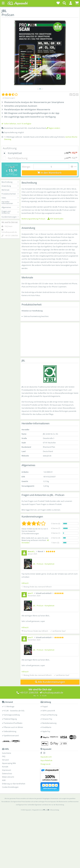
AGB (4, 780)
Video (10, 198)
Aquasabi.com (46, 757)
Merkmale (10, 190)
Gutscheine (7, 753)
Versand (15, 175)
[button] (71, 3)
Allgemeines (10, 207)
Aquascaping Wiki (9, 763)
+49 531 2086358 (11, 236)
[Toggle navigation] (3, 3)
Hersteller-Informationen (10, 203)
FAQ (4, 756)
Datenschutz (7, 774)
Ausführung (10, 148)
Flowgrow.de (45, 764)
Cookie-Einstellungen (10, 787)
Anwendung (10, 186)
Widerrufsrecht (8, 777)
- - (42, 219)
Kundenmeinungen (10, 217)
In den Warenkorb (49, 173)
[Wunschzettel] (58, 3)
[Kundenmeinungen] (10, 94)
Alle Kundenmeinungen (50, 682)
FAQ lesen (9, 226)
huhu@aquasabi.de (9, 232)
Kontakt (5, 767)
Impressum (7, 770)
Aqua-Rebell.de (46, 760)
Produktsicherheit (10, 194)
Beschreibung (10, 182)
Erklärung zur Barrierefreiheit (14, 784)
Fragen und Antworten (10, 212)
